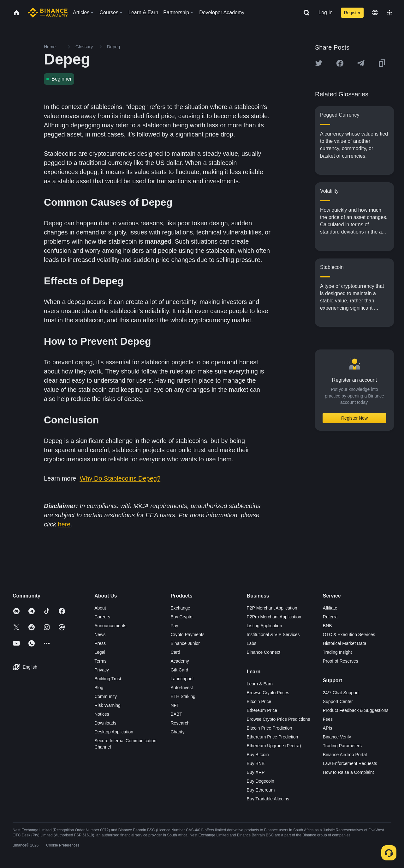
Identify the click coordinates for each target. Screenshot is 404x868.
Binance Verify (337, 737)
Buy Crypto (181, 617)
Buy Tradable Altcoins (268, 799)
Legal (100, 652)
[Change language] (375, 13)
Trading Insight (337, 652)
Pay (174, 626)
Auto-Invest (182, 688)
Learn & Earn (260, 684)
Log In (325, 12)
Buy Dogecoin (261, 781)
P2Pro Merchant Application (274, 617)
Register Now (354, 418)
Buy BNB (256, 763)
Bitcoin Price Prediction (270, 728)
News (100, 634)
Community (106, 696)
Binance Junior (185, 643)
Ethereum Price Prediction (273, 737)
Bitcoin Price (259, 701)
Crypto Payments (187, 634)
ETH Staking (183, 696)
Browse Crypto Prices (268, 693)
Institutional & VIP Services (273, 634)
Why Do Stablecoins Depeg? (120, 478)
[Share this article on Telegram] (361, 63)
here (64, 524)
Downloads (105, 723)
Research (180, 723)
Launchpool (182, 679)
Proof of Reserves (341, 661)
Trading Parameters (342, 746)
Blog (99, 688)
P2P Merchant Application (272, 608)
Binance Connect (264, 652)
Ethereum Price (262, 710)
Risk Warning (107, 705)
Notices (102, 714)
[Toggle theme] (389, 13)
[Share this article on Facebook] (340, 63)
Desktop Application (114, 732)
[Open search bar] (305, 13)
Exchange (180, 608)
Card (175, 652)
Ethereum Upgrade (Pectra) (274, 746)
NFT (175, 705)
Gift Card (179, 670)
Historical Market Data (345, 643)
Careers (102, 617)
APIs (328, 728)
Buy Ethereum (261, 790)
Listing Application (264, 626)
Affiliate (330, 608)
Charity (177, 732)
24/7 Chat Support (341, 693)
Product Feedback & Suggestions (356, 710)
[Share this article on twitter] (319, 63)
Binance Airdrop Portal (345, 755)
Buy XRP (256, 772)
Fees (328, 719)
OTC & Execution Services (349, 634)
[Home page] (48, 13)
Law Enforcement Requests (350, 763)
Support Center (338, 701)
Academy (180, 661)
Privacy (102, 670)
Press (100, 643)
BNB (327, 626)
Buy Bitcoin (258, 755)
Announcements (110, 626)
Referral (331, 617)
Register (352, 13)
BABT (176, 714)
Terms (100, 661)
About (100, 608)
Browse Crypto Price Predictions (279, 719)
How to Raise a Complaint (348, 772)
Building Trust (108, 679)
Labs (252, 643)
